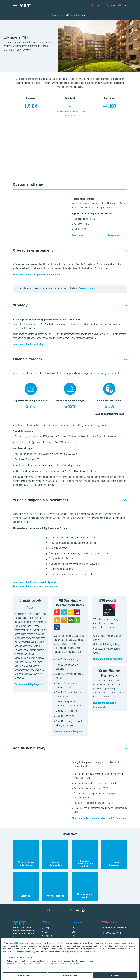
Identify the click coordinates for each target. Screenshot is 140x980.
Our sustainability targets (28, 684)
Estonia (75, 932)
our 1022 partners (18, 943)
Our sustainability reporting (108, 659)
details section (88, 967)
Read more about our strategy (29, 344)
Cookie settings (70, 975)
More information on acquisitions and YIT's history (99, 818)
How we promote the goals (68, 731)
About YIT (46, 928)
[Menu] (15, 5)
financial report (87, 288)
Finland (75, 936)
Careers (45, 932)
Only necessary (25, 975)
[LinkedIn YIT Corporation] (77, 910)
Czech (74, 928)
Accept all (115, 975)
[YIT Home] (25, 5)
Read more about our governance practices (36, 586)
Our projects (47, 936)
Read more (78, 235)
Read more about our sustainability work (35, 582)
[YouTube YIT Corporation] (83, 910)
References (114, 235)
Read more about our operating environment (36, 275)
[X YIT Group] (71, 910)
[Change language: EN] (122, 5)
